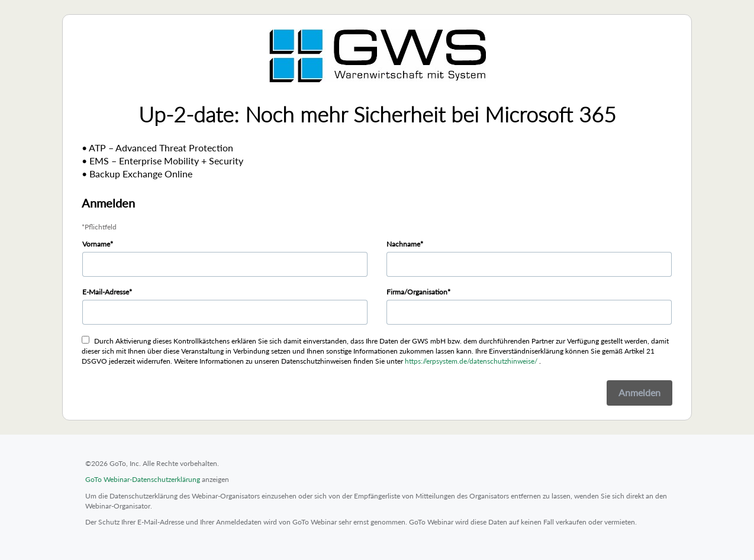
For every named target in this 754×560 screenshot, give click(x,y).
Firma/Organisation (417, 292)
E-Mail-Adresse (106, 292)
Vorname (96, 244)
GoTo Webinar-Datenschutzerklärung (143, 479)
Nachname (403, 244)
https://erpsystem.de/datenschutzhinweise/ (471, 361)
